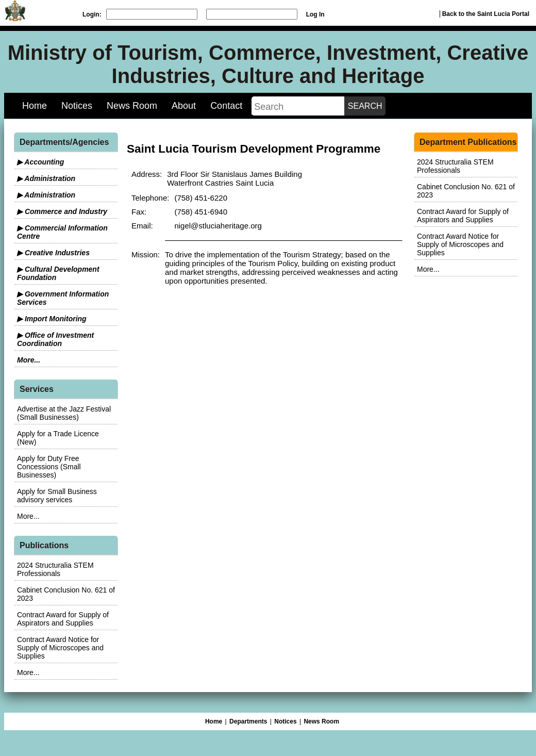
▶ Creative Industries (53, 253)
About (184, 106)
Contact (226, 106)
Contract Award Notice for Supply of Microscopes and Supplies (60, 648)
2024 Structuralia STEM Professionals (55, 569)
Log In (315, 14)
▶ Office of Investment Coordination (55, 339)
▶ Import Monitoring (52, 319)
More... (29, 360)
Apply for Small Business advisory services (57, 496)
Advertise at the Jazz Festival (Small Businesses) (64, 413)
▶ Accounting (40, 162)
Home (35, 106)
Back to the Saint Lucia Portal (486, 14)
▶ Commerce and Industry (62, 211)
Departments (248, 721)
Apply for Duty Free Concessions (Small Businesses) (49, 467)
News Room (132, 106)
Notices (77, 106)
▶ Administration (46, 178)
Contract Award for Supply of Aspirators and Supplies (63, 619)
